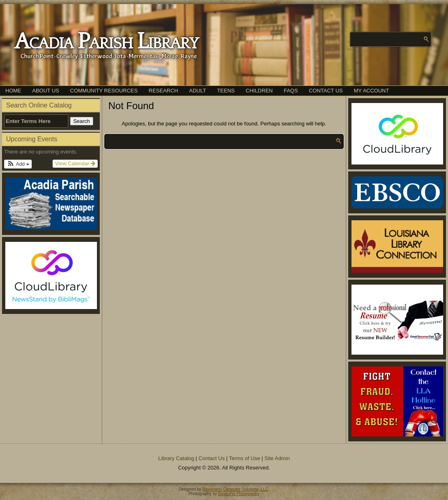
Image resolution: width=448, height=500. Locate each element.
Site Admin (277, 458)
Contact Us (326, 91)
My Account (371, 91)
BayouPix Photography (239, 494)
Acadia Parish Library (106, 42)
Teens (226, 91)
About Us (46, 91)
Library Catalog (176, 458)
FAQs (291, 91)
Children (259, 91)
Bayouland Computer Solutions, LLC (235, 489)
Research (163, 91)
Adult (198, 91)
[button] (18, 164)
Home (13, 91)
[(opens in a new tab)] (51, 275)
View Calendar (75, 163)
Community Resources (104, 91)
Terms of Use (245, 458)
